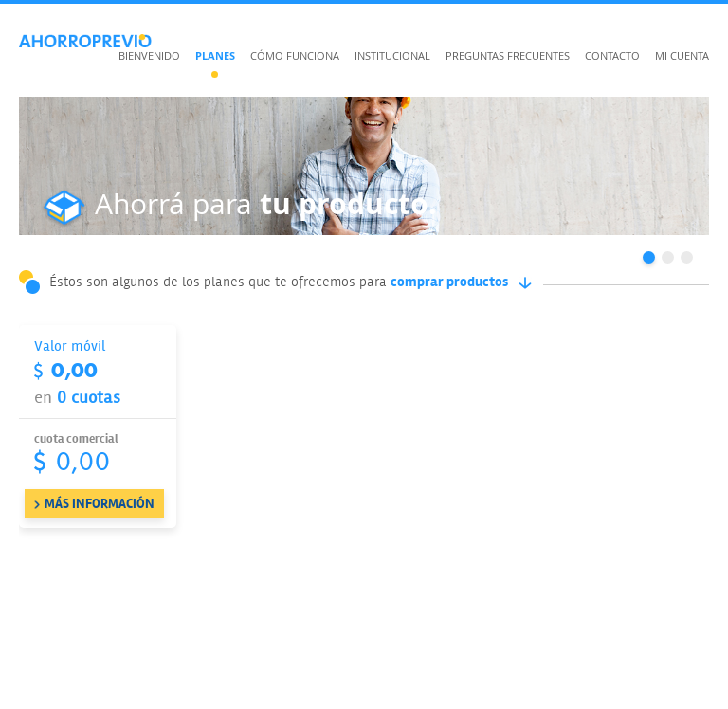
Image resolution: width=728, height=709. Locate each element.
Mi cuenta (682, 55)
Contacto (612, 55)
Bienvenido (149, 55)
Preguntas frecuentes (508, 55)
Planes (215, 55)
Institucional (392, 55)
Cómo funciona (295, 55)
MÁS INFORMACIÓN (100, 504)
